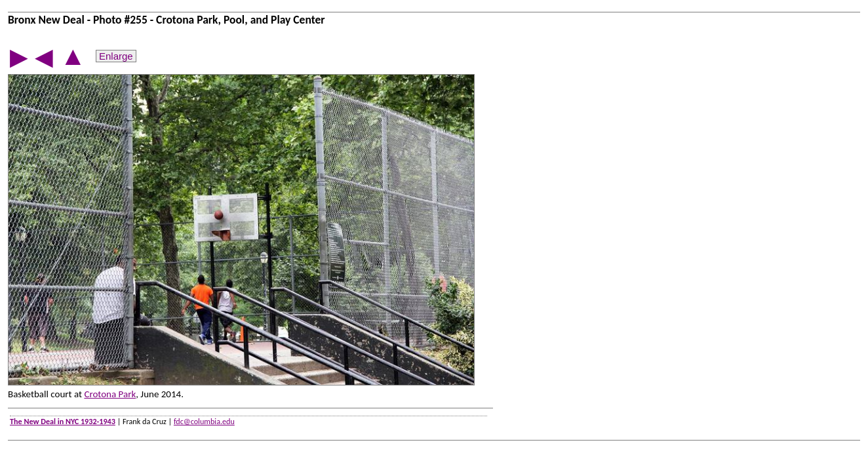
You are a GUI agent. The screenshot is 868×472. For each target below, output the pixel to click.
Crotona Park (110, 394)
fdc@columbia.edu (204, 421)
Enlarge (116, 56)
